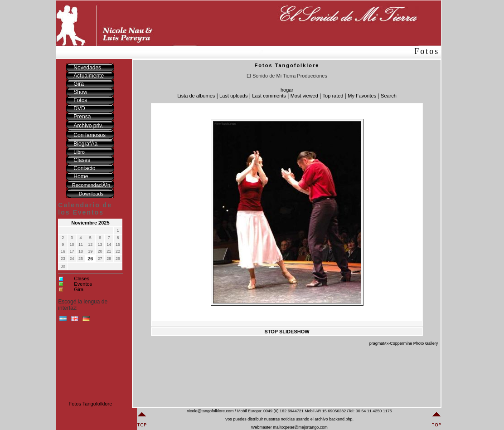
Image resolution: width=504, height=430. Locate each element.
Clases (82, 279)
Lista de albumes (196, 96)
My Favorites (362, 96)
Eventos (83, 284)
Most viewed (304, 96)
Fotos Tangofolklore (90, 404)
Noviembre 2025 (90, 223)
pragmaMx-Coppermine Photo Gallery (404, 343)
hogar (287, 90)
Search (389, 96)
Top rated (333, 96)
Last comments (269, 96)
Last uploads (233, 96)
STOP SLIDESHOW (287, 332)
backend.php (341, 419)
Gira (79, 289)
